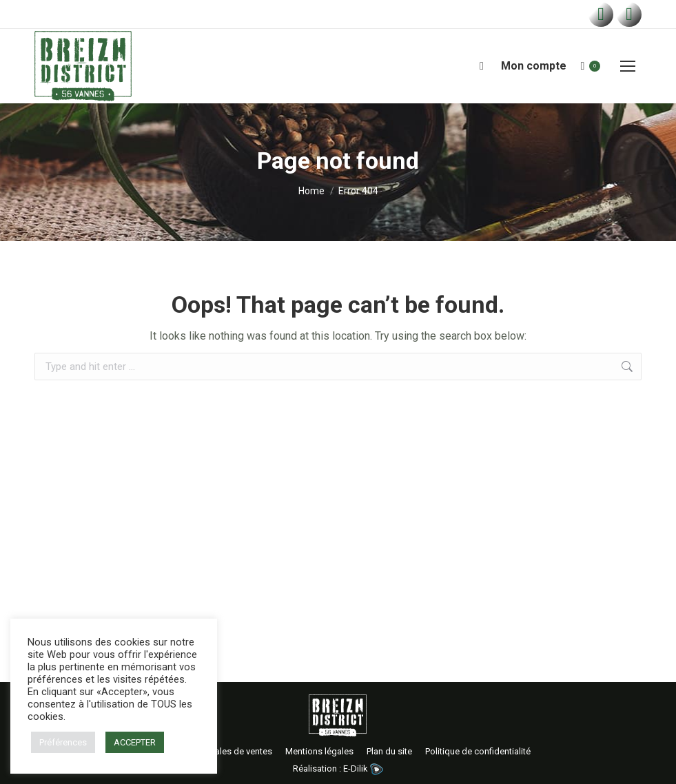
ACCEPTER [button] (135, 742)
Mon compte (534, 66)
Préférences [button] (63, 742)
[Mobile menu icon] (628, 66)
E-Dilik (363, 768)
